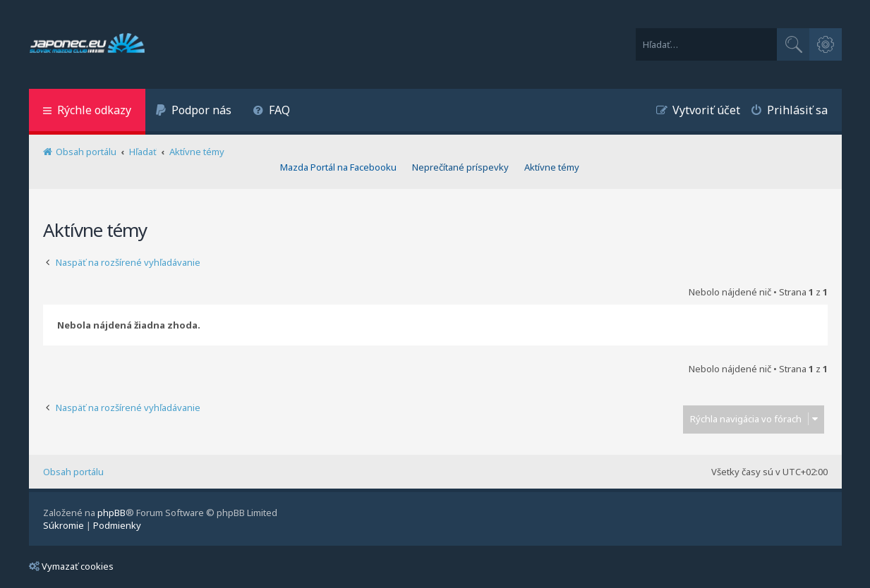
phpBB (111, 513)
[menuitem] (194, 112)
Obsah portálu (73, 472)
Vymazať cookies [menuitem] (71, 566)
